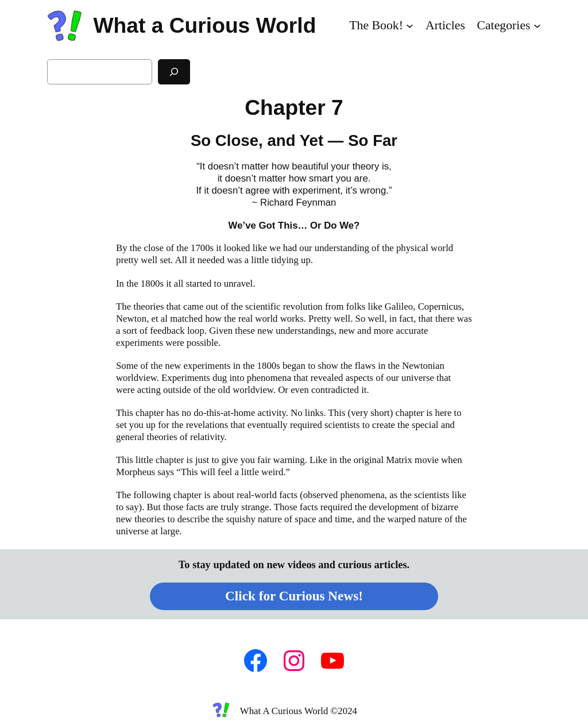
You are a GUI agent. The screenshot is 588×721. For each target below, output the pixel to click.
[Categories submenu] (537, 26)
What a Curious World (204, 25)
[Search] (174, 72)
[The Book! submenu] (410, 26)
